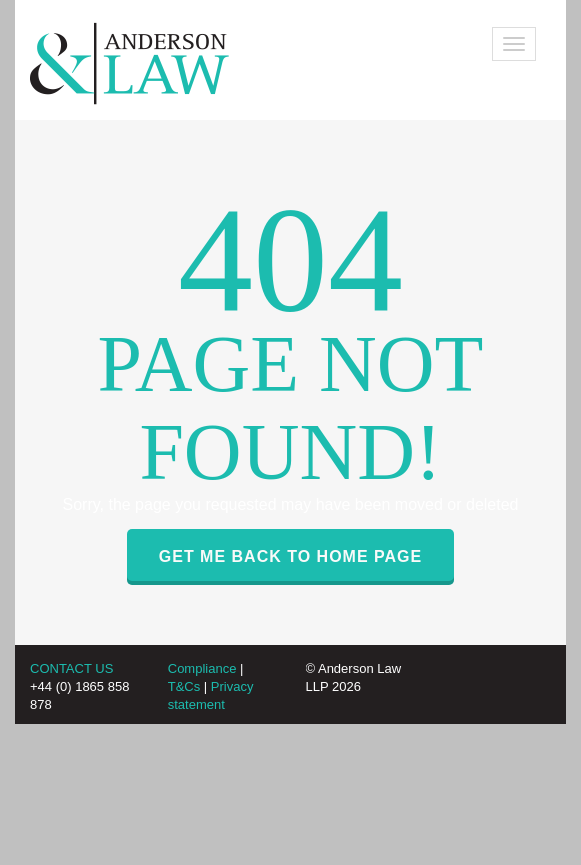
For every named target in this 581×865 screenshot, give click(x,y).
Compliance (202, 668)
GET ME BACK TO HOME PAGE (290, 556)
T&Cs (184, 686)
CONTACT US (71, 668)
